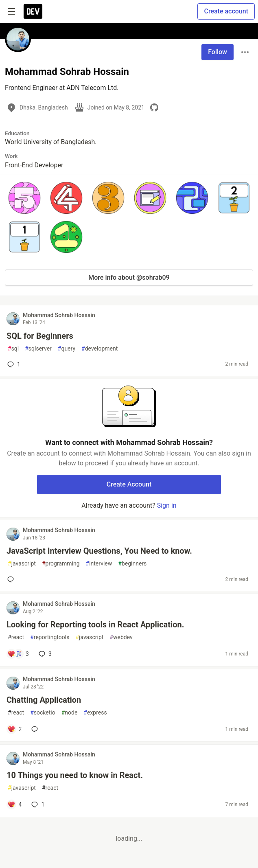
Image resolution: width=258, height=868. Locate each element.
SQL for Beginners (40, 336)
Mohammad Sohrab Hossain (59, 315)
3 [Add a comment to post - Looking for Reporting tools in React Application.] (44, 654)
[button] (24, 198)
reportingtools (50, 637)
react (16, 637)
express (95, 713)
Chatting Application (44, 700)
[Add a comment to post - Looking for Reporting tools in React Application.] (18, 654)
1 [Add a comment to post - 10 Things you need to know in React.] (37, 804)
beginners (132, 564)
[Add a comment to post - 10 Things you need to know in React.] (14, 804)
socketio (43, 713)
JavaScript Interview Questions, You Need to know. (99, 551)
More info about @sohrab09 (129, 277)
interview (99, 564)
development (99, 349)
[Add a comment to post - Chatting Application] (14, 729)
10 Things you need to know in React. (75, 775)
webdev (121, 637)
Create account (226, 11)
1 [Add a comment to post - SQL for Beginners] (13, 364)
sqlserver (38, 349)
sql (13, 349)
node (70, 713)
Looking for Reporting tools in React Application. (95, 625)
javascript (22, 564)
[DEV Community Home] (33, 11)
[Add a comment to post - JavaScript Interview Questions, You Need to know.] (12, 579)
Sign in (167, 505)
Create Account (129, 484)
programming (61, 564)
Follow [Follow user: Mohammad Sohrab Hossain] (218, 52)
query (67, 349)
